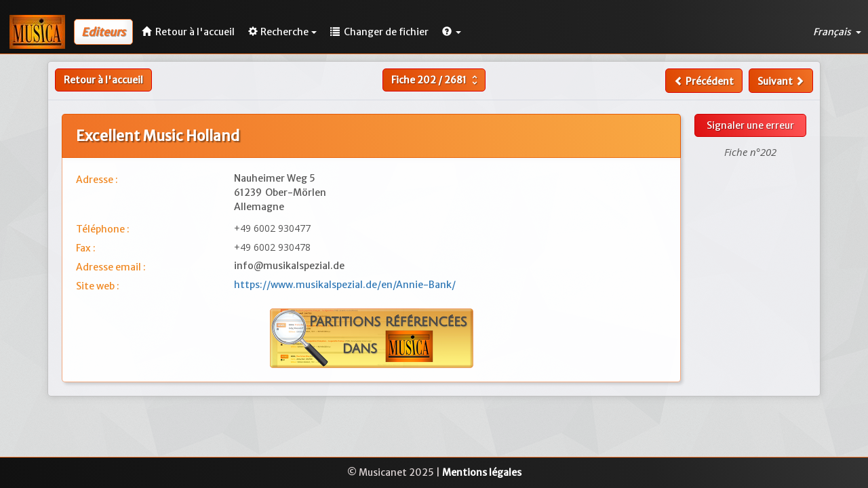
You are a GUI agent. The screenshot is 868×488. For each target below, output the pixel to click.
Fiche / (436, 80)
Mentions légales (482, 472)
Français (837, 32)
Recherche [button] (282, 32)
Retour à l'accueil (103, 80)
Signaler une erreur (750, 125)
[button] (452, 32)
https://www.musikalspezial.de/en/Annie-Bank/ (345, 285)
